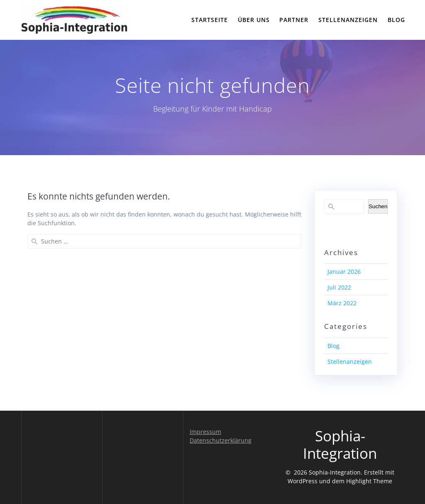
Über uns (254, 20)
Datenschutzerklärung (221, 440)
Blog (396, 20)
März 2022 (342, 303)
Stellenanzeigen (348, 20)
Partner (294, 20)
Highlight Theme (369, 481)
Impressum (205, 432)
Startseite (210, 20)
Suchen (378, 206)
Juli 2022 (339, 287)
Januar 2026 (344, 271)
